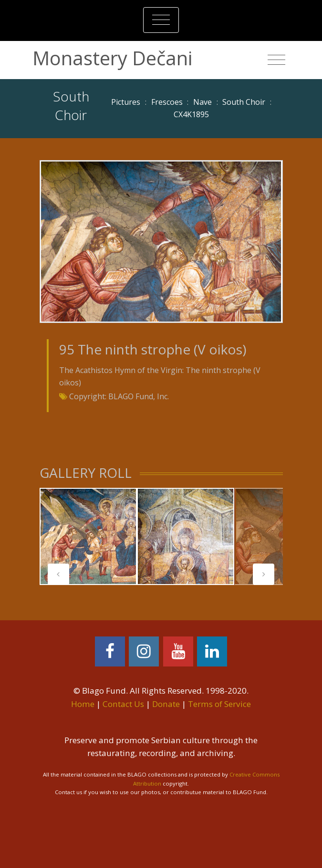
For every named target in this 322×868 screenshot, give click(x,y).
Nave (203, 102)
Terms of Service (219, 704)
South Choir (244, 102)
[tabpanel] (88, 536)
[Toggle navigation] (161, 20)
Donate (166, 704)
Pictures (126, 102)
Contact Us (123, 704)
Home (83, 704)
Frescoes (167, 102)
